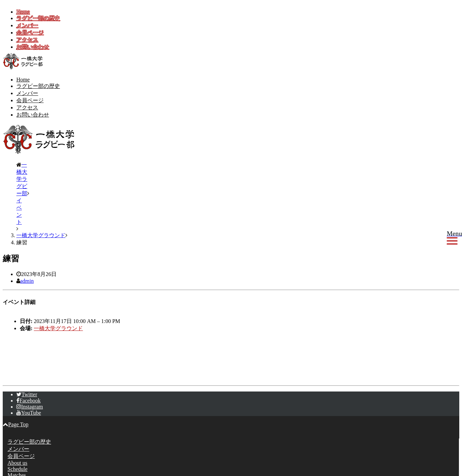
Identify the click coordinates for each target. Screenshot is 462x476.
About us (17, 407)
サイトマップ (24, 452)
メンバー (27, 25)
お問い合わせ (33, 47)
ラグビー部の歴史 (38, 18)
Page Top (16, 368)
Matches (17, 419)
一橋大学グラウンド (58, 272)
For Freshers (21, 431)
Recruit (16, 425)
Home (23, 12)
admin (27, 225)
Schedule (18, 413)
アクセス (27, 40)
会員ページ (30, 33)
